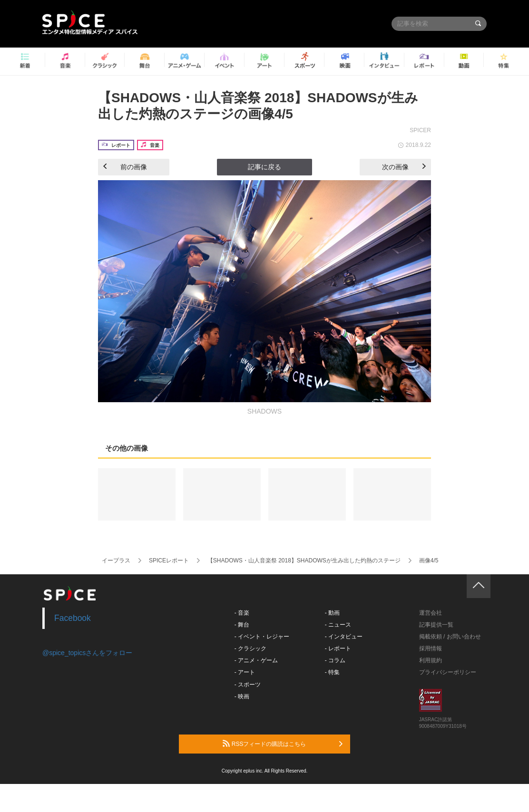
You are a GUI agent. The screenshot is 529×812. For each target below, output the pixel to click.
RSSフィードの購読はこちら (283, 744)
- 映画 (242, 696)
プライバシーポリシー (448, 672)
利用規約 (431, 660)
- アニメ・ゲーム (256, 660)
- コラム (335, 660)
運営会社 (431, 613)
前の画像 (125, 167)
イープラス (116, 561)
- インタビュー (344, 637)
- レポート (338, 648)
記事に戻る (264, 167)
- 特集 (332, 672)
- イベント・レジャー (262, 637)
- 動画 (332, 613)
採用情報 (431, 648)
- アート (245, 672)
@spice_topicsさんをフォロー (87, 653)
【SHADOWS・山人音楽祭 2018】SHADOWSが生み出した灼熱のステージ (304, 561)
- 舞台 (242, 625)
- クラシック (250, 648)
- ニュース (338, 625)
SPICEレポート (169, 561)
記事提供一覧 (436, 625)
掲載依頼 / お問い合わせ (450, 637)
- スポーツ (248, 685)
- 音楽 (242, 613)
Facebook (73, 618)
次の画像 (404, 167)
